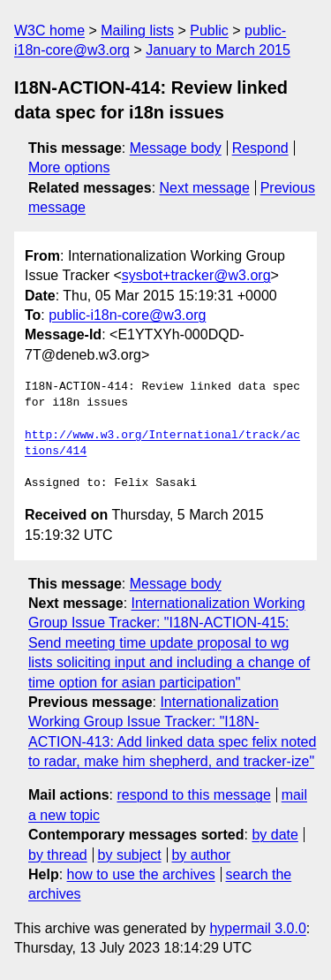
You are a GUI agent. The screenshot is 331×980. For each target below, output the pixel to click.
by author (201, 855)
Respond (260, 148)
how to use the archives (141, 874)
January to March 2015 (218, 50)
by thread (58, 855)
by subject (130, 855)
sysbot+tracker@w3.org (196, 275)
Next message (205, 188)
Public (209, 30)
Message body (176, 148)
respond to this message (193, 795)
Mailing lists (137, 30)
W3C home (49, 30)
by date (275, 835)
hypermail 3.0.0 (257, 928)
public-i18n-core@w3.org (127, 315)
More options (69, 167)
